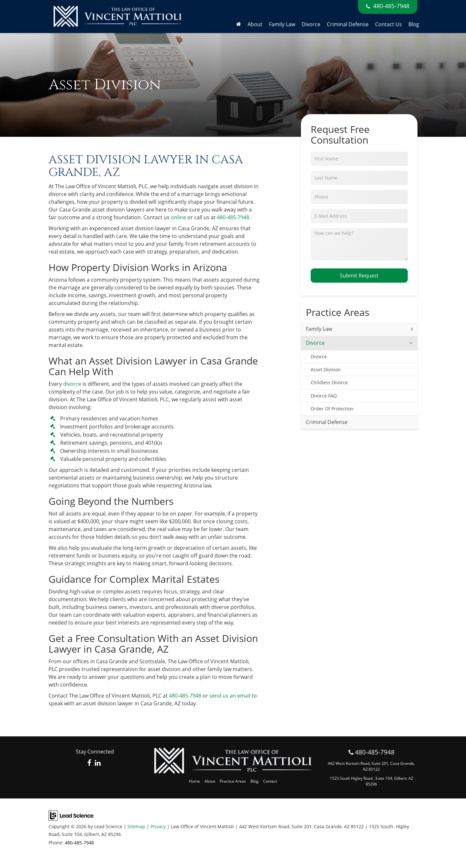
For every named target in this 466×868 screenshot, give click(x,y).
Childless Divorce (329, 382)
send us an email (230, 696)
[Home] (239, 24)
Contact (270, 781)
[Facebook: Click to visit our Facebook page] (89, 763)
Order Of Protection (332, 409)
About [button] (255, 24)
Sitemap (136, 826)
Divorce (315, 343)
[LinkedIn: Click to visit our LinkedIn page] (98, 763)
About (210, 781)
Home (194, 781)
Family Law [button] (282, 24)
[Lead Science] (71, 815)
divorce (72, 384)
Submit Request (359, 276)
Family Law (319, 329)
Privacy (158, 826)
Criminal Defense (348, 24)
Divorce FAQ (324, 396)
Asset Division (326, 369)
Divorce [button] (311, 24)
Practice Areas (233, 781)
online (178, 217)
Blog (414, 24)
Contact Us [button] (388, 24)
